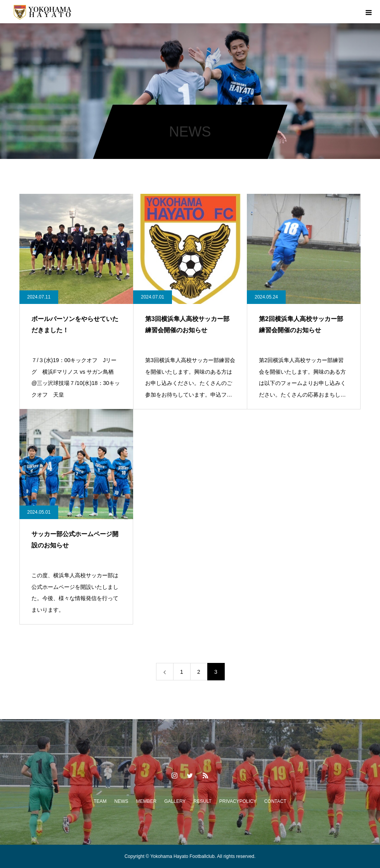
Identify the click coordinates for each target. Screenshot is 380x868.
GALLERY (175, 801)
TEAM (100, 801)
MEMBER (147, 801)
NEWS (121, 801)
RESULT (202, 801)
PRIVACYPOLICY (238, 801)
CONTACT (275, 801)
